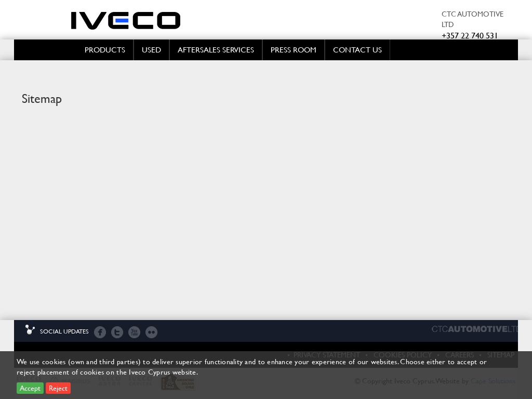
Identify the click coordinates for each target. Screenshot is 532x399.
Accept (30, 388)
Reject (58, 388)
